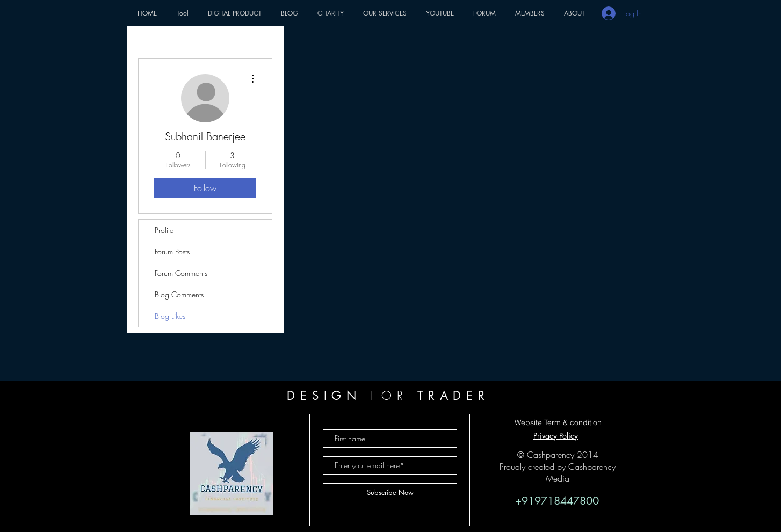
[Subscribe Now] (390, 492)
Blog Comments (179, 294)
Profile (164, 230)
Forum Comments (181, 273)
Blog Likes (170, 316)
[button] (182, 13)
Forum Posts (172, 252)
